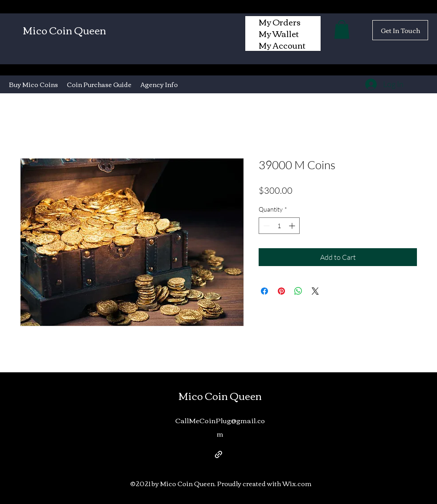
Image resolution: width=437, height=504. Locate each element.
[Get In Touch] (400, 30)
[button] (342, 29)
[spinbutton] (279, 226)
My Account (282, 45)
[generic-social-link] (218, 454)
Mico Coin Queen (64, 30)
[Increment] (293, 226)
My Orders (280, 22)
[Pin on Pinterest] (281, 291)
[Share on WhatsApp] (298, 291)
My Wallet (279, 33)
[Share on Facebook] (264, 291)
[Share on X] (315, 291)
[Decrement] (266, 226)
